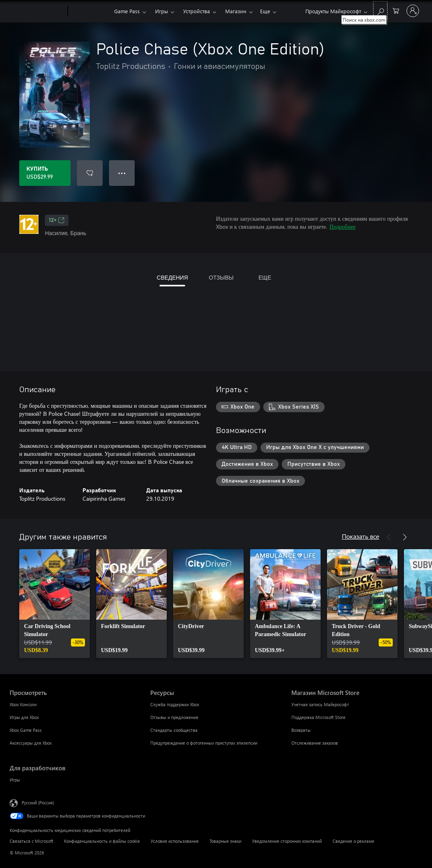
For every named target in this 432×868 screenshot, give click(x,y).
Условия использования (175, 841)
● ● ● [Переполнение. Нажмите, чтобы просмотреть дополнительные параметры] (122, 173)
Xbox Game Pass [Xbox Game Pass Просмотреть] (26, 730)
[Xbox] (90, 11)
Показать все (360, 536)
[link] (55, 604)
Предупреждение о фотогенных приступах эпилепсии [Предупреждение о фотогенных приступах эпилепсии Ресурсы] (204, 743)
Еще (265, 11)
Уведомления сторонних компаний (287, 841)
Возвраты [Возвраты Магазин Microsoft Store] (301, 730)
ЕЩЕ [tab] (265, 277)
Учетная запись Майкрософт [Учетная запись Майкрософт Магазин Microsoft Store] (320, 704)
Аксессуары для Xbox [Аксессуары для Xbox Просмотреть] (31, 743)
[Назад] (389, 537)
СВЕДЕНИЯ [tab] (172, 277)
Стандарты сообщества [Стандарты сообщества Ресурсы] (174, 730)
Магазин (236, 11)
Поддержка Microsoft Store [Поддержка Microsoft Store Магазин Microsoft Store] (318, 717)
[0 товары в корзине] (396, 10)
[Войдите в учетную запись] (413, 11)
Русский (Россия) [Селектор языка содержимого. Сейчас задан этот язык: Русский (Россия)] (38, 803)
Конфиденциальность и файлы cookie (102, 841)
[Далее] (405, 537)
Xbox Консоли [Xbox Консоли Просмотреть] (23, 704)
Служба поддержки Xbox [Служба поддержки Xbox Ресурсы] (175, 704)
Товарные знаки (225, 841)
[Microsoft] (37, 11)
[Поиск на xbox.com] (380, 10)
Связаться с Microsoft (31, 841)
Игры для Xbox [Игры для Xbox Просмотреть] (24, 717)
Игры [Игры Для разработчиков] (15, 780)
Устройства (197, 11)
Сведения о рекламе (353, 841)
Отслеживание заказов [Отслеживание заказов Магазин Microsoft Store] (315, 743)
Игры (161, 11)
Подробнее (342, 227)
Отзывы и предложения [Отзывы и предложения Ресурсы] (174, 717)
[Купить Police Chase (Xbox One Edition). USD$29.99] (45, 173)
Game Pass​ (127, 11)
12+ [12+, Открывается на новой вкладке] (57, 220)
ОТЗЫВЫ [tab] (221, 277)
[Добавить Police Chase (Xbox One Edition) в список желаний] (90, 173)
